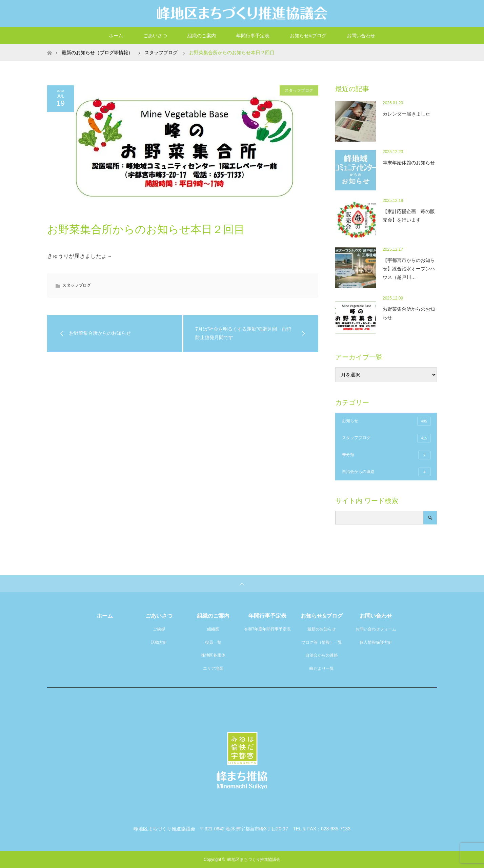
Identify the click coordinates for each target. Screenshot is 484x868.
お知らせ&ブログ (308, 36)
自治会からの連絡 (386, 472)
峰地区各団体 (213, 655)
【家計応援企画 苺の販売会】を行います (409, 216)
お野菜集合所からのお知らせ (409, 313)
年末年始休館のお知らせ (409, 163)
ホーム (116, 36)
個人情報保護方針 (376, 642)
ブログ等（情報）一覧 (322, 642)
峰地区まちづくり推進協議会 (254, 860)
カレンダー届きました (406, 114)
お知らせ (386, 421)
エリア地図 (213, 668)
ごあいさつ (155, 36)
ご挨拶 (159, 629)
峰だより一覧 (322, 668)
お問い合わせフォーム (376, 629)
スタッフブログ (299, 90)
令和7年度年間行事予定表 (268, 629)
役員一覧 (213, 642)
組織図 (213, 629)
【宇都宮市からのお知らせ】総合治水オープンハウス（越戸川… (409, 269)
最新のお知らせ (322, 629)
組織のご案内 (202, 36)
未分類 (386, 455)
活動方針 (159, 642)
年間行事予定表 (253, 36)
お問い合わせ (361, 36)
